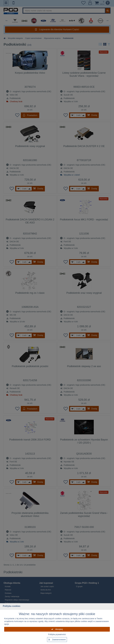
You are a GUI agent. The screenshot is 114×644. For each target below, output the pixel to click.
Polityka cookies (12, 606)
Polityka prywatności (57, 634)
